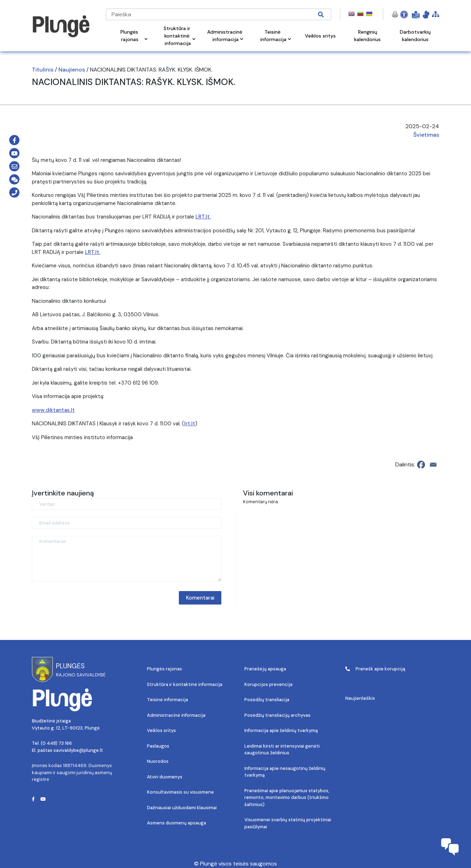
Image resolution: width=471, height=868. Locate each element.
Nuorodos (158, 761)
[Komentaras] (127, 559)
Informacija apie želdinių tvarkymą (281, 730)
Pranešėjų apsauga (265, 669)
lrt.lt (190, 424)
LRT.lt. (203, 217)
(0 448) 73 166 (56, 743)
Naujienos (72, 70)
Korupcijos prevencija (268, 684)
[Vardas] (127, 504)
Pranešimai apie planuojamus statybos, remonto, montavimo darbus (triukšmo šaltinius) (287, 798)
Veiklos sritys (161, 730)
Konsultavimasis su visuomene (180, 792)
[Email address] (127, 523)
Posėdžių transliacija (267, 700)
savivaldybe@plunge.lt (78, 750)
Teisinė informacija (168, 700)
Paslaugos (158, 746)
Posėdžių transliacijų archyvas (277, 715)
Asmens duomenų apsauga (177, 823)
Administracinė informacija (176, 715)
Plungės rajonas (164, 669)
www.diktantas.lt (53, 410)
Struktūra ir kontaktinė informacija (185, 684)
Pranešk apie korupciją (375, 669)
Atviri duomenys (165, 777)
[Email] (433, 465)
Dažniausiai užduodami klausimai (182, 808)
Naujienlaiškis (360, 698)
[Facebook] (421, 465)
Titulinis (43, 70)
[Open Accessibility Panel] (404, 15)
